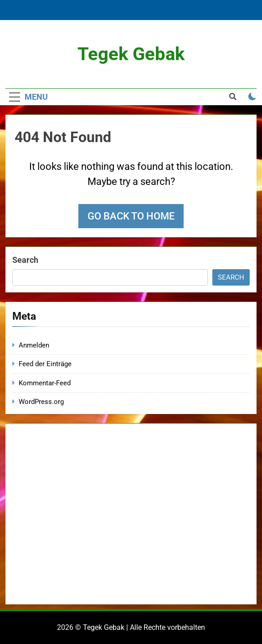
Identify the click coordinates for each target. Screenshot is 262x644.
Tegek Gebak (131, 54)
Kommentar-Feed (45, 383)
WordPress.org (41, 402)
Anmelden (34, 345)
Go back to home (131, 216)
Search (25, 260)
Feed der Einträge (45, 364)
